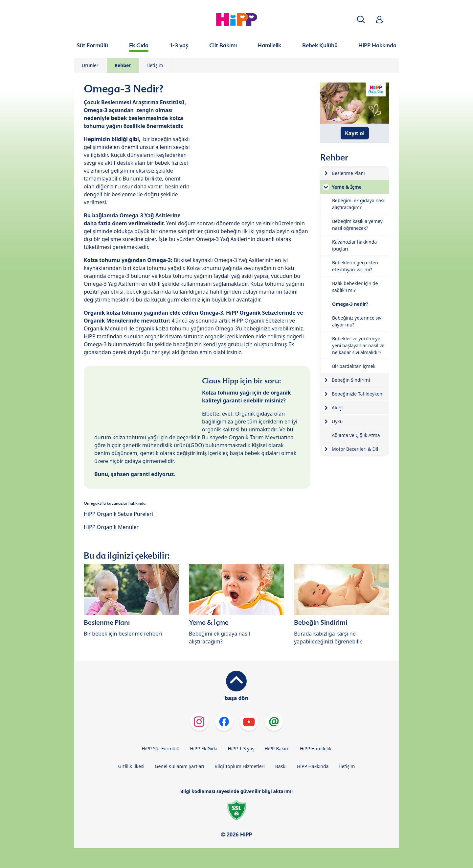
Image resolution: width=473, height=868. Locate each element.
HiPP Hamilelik (316, 748)
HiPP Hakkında (313, 766)
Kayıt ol (355, 133)
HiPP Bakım (277, 748)
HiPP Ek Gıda (204, 748)
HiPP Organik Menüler (111, 527)
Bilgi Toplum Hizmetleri (240, 766)
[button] (361, 20)
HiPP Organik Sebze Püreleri (118, 514)
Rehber (123, 65)
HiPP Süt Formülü (160, 748)
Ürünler (90, 65)
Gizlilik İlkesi (131, 766)
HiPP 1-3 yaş (241, 748)
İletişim (155, 65)
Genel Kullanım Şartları (180, 766)
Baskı (281, 766)
